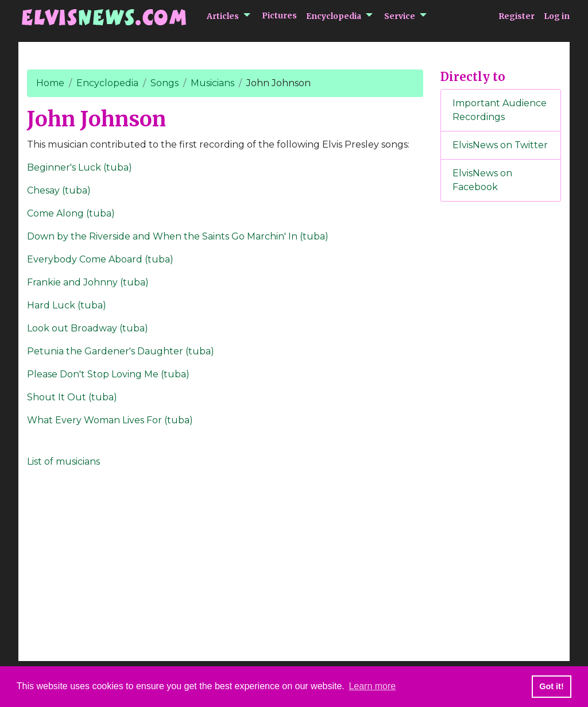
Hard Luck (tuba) (67, 305)
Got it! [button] (551, 686)
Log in (557, 16)
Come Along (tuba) (71, 213)
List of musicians (63, 461)
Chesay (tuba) (59, 190)
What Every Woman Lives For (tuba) (110, 420)
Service (400, 16)
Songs (165, 83)
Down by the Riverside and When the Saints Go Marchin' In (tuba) (178, 236)
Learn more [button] (372, 686)
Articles (223, 16)
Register (517, 16)
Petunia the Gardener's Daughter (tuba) (121, 351)
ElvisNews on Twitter (500, 145)
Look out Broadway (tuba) (88, 328)
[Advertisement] (501, 401)
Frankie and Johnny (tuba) (88, 282)
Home (50, 83)
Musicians (212, 83)
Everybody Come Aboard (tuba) (100, 259)
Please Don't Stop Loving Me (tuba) (108, 374)
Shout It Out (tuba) (72, 397)
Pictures (279, 16)
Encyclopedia (334, 16)
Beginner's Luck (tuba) (80, 167)
